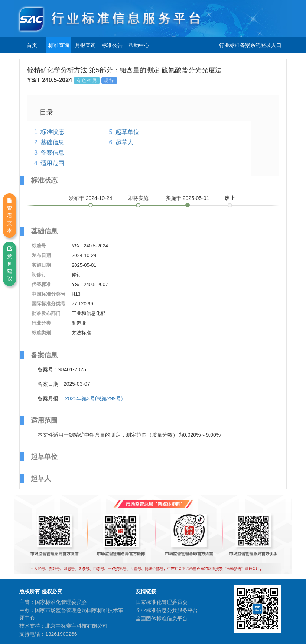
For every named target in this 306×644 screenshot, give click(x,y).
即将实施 (138, 198)
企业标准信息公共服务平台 (167, 610)
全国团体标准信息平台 (162, 618)
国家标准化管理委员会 (162, 602)
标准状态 (52, 132)
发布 (91, 198)
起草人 (124, 142)
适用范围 (52, 163)
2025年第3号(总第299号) (94, 398)
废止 (230, 198)
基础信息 (52, 142)
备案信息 (52, 153)
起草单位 (127, 132)
